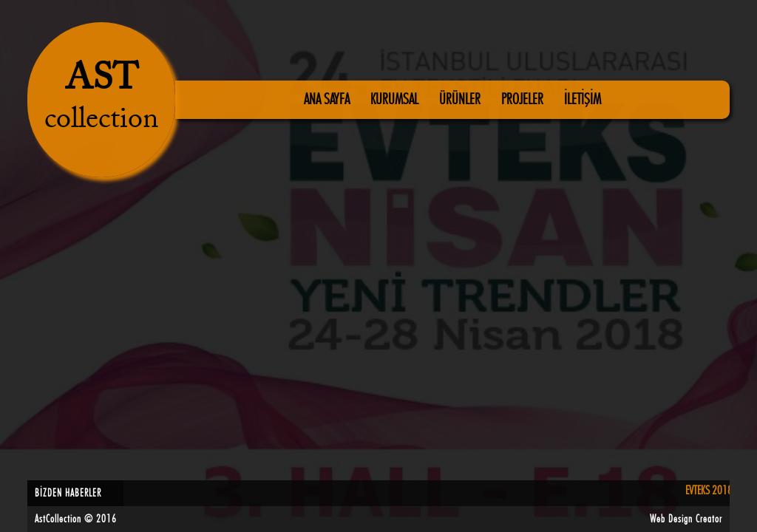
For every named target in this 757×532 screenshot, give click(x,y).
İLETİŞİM (583, 100)
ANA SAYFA (328, 100)
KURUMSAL (396, 100)
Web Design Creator (688, 519)
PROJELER (524, 100)
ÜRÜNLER (461, 100)
